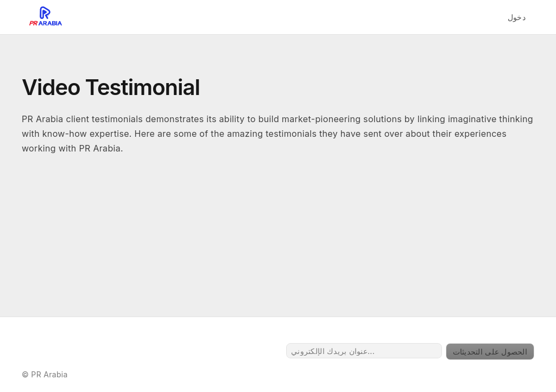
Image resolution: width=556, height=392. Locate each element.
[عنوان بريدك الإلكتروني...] (364, 351)
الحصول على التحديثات (490, 352)
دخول (517, 17)
